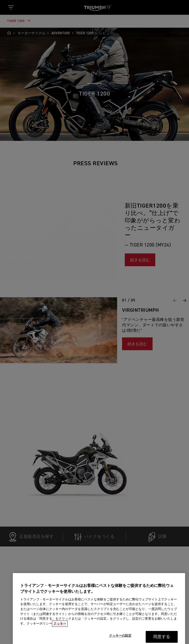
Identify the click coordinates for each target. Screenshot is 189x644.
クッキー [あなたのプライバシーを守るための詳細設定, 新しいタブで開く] (60, 628)
